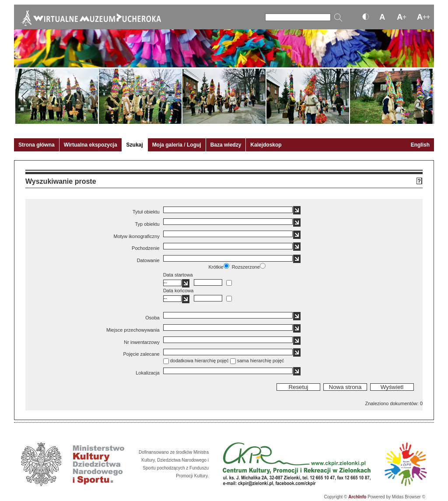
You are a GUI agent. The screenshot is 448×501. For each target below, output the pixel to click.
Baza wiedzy (226, 145)
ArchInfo (357, 497)
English (420, 145)
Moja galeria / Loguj (177, 145)
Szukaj (135, 145)
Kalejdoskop (266, 145)
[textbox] (228, 210)
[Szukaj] (298, 17)
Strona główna (37, 145)
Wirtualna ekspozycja (91, 145)
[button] (297, 210)
